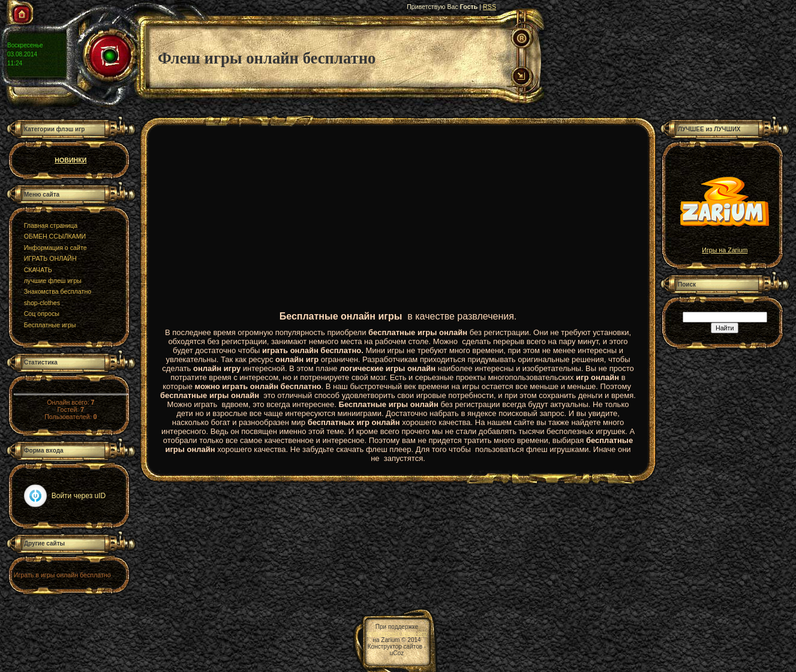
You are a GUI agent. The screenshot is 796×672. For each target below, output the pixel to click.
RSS (489, 7)
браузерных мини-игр (397, 633)
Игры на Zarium (725, 247)
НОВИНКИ (70, 160)
